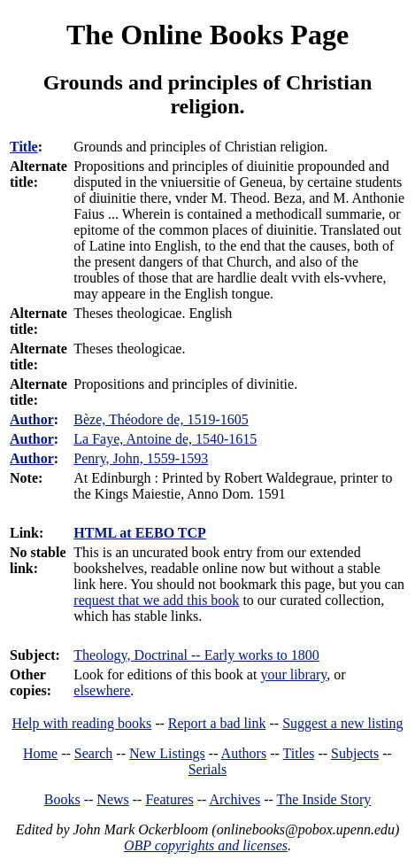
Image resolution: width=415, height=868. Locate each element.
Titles (299, 753)
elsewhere (102, 690)
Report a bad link (217, 723)
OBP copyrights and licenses (206, 845)
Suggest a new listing (342, 723)
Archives (234, 799)
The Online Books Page (207, 35)
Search (94, 753)
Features (169, 799)
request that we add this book (156, 600)
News (112, 799)
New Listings (167, 753)
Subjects (355, 753)
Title (24, 147)
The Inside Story (324, 799)
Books (62, 799)
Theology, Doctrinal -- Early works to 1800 (196, 655)
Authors (244, 753)
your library (293, 674)
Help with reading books (81, 723)
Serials (208, 769)
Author (32, 419)
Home (40, 753)
